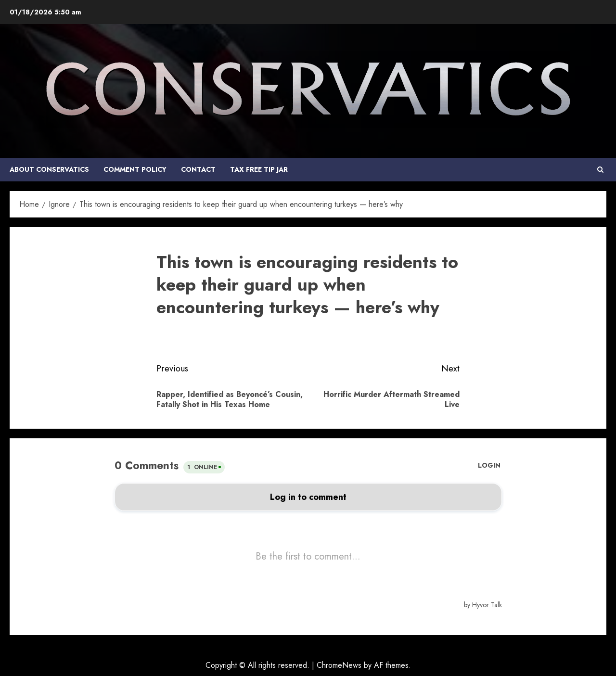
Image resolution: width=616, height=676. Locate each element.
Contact (198, 169)
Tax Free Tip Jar (259, 169)
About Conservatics (49, 169)
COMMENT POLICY (135, 169)
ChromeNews (339, 665)
